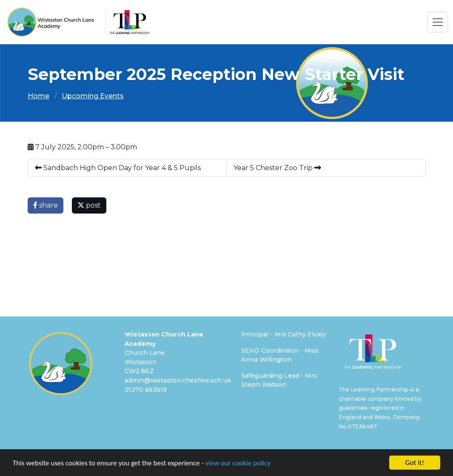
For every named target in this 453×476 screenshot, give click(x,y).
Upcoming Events (93, 96)
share (46, 205)
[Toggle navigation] (438, 22)
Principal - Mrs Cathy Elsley (283, 334)
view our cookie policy (238, 463)
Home (38, 96)
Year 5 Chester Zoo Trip (277, 168)
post (89, 205)
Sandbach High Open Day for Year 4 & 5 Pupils (118, 168)
